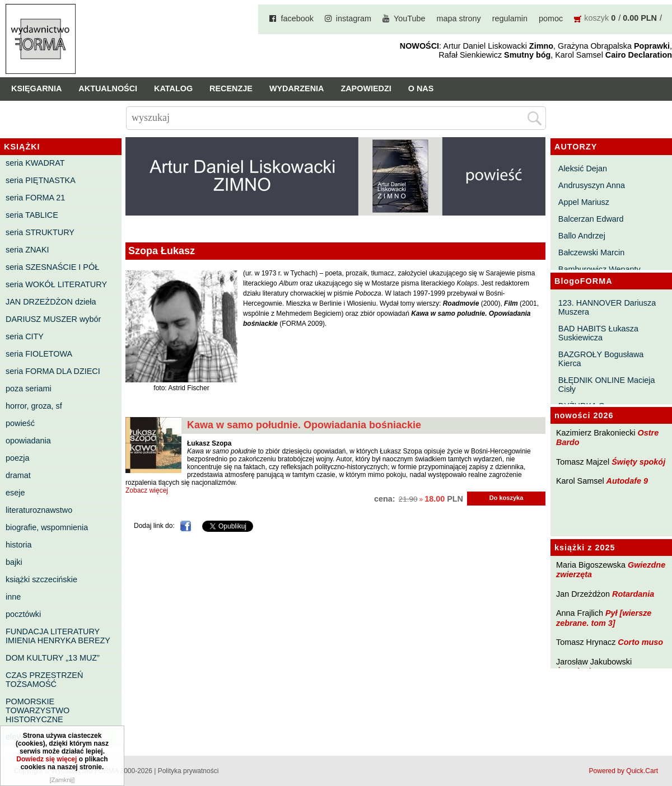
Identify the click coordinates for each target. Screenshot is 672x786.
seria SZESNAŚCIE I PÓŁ (52, 267)
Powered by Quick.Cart (624, 771)
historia (18, 545)
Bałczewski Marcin (591, 252)
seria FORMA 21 (35, 198)
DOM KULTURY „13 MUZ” (53, 658)
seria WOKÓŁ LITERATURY (56, 284)
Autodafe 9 (627, 481)
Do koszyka (507, 498)
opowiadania (28, 441)
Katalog (173, 88)
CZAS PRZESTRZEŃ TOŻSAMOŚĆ (44, 680)
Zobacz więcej (147, 490)
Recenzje (231, 88)
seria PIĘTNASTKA (41, 180)
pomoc (551, 18)
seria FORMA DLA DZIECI (53, 371)
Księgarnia (36, 88)
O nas (421, 88)
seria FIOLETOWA (39, 354)
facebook (297, 18)
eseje (15, 493)
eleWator (22, 737)
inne (13, 597)
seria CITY (25, 336)
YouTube (410, 18)
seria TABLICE (32, 215)
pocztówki (23, 614)
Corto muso (640, 642)
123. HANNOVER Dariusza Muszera (607, 307)
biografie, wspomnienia (47, 527)
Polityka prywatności (188, 771)
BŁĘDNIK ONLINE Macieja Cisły (607, 385)
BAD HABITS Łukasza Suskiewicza (598, 333)
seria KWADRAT (35, 163)
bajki (14, 562)
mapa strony (459, 18)
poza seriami (29, 389)
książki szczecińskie (41, 579)
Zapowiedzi (366, 88)
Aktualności (108, 88)
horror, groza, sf (34, 406)
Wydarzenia (297, 88)
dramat (18, 475)
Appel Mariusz (584, 202)
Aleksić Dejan (583, 169)
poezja (17, 458)
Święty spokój (638, 462)
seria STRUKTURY (40, 232)
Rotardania (633, 594)
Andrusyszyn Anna (592, 185)
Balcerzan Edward (591, 219)
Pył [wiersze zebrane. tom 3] (604, 618)
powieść (20, 423)
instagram (354, 18)
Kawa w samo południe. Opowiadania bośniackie (304, 425)
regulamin (510, 18)
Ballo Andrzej (582, 236)
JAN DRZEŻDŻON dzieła (51, 302)
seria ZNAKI (27, 250)
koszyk (596, 18)
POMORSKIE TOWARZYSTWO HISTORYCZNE (38, 710)
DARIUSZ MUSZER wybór (53, 319)
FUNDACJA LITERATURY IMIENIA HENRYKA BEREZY (58, 636)
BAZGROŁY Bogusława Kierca (601, 359)
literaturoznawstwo (39, 510)
